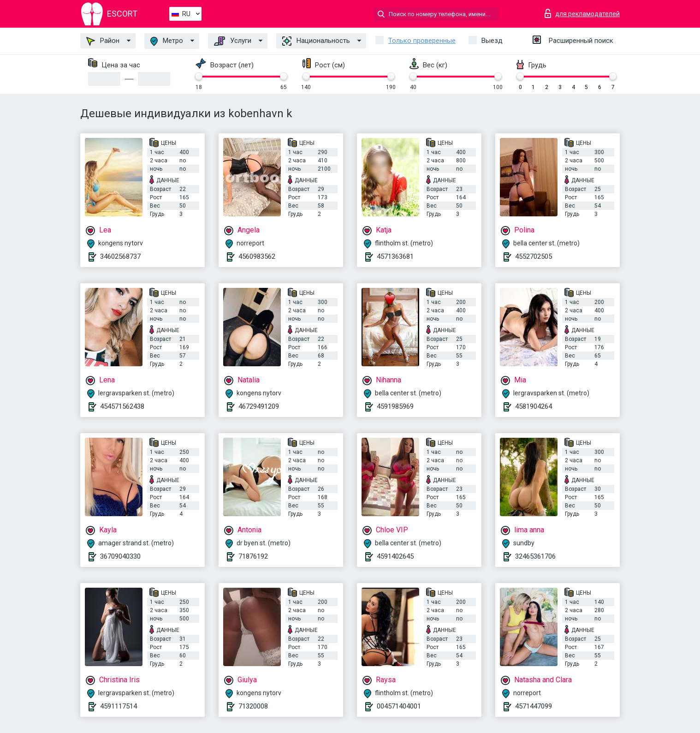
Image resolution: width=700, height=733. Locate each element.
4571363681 (395, 256)
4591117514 (119, 706)
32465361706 (535, 556)
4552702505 (534, 256)
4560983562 (257, 256)
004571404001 (399, 706)
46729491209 (259, 406)
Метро (167, 41)
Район (103, 41)
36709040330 (120, 556)
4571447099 (534, 706)
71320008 (253, 706)
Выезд (492, 41)
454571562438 (122, 406)
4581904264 (534, 406)
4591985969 (395, 406)
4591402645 (395, 556)
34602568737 (120, 256)
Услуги (233, 41)
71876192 (253, 556)
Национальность (316, 41)
